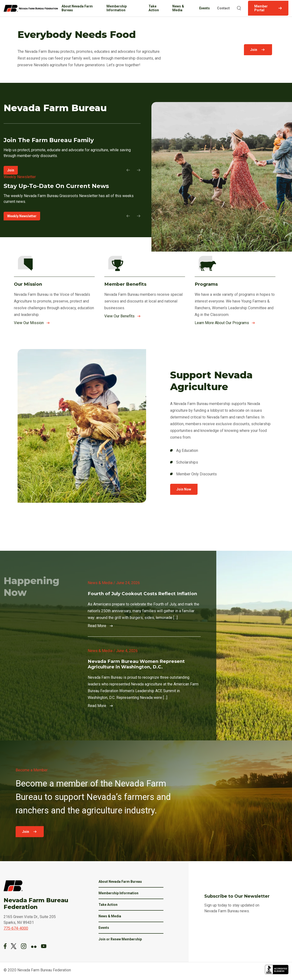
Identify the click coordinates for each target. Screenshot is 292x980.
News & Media (178, 8)
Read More (97, 626)
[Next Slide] (137, 170)
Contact (224, 8)
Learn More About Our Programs (222, 323)
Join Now (183, 489)
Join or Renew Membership (120, 939)
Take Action (154, 8)
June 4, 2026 (127, 651)
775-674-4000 (16, 928)
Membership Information (117, 8)
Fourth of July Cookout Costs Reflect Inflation (142, 594)
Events (205, 8)
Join (255, 50)
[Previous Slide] (130, 170)
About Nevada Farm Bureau (77, 8)
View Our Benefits (119, 316)
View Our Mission (29, 323)
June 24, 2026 (128, 583)
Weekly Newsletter (22, 216)
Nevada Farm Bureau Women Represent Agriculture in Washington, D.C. (136, 664)
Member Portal (261, 8)
